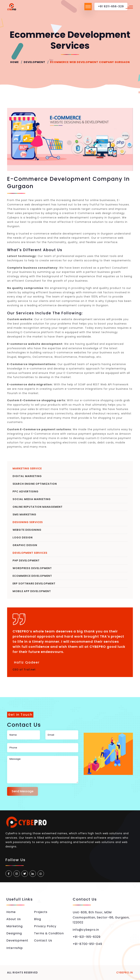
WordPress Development (32, 568)
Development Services (30, 553)
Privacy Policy (45, 926)
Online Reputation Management (38, 507)
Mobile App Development (32, 591)
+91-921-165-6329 (87, 937)
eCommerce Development (32, 576)
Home (14, 62)
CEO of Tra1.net (24, 670)
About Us (14, 919)
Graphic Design (25, 545)
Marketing (14, 926)
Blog (38, 919)
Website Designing (27, 530)
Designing (14, 933)
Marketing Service (27, 468)
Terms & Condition (49, 933)
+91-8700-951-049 (87, 944)
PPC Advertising (26, 491)
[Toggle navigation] (88, 7)
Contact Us (43, 940)
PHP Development (26, 560)
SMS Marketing (24, 514)
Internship (15, 948)
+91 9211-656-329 (111, 6)
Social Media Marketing (32, 499)
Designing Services (28, 522)
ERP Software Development (34, 584)
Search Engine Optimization (35, 484)
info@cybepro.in (86, 930)
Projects (41, 912)
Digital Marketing (27, 476)
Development (34, 62)
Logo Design (23, 537)
